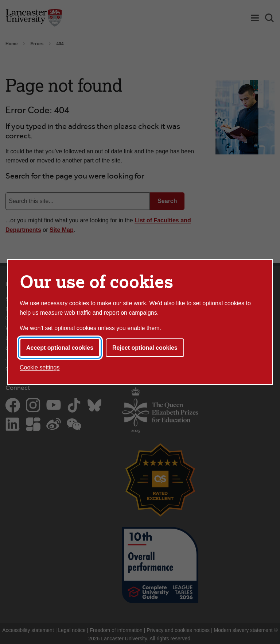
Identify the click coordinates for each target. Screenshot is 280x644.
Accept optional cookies (60, 348)
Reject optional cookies (145, 348)
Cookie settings (40, 367)
